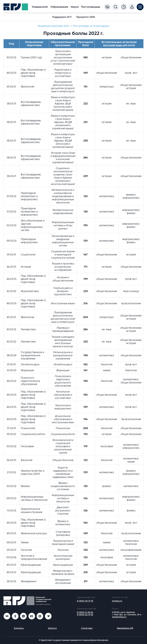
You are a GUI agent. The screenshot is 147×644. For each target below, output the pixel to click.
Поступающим (91, 7)
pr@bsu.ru (117, 601)
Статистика (87, 628)
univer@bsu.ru (119, 617)
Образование (59, 7)
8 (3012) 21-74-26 (85, 612)
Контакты (19, 628)
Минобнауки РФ (125, 628)
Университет (40, 7)
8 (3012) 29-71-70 (85, 601)
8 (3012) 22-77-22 (85, 615)
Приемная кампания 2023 (53, 26)
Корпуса (52, 628)
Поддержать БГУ (62, 17)
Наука (75, 7)
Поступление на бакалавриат (91, 26)
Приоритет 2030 (86, 17)
